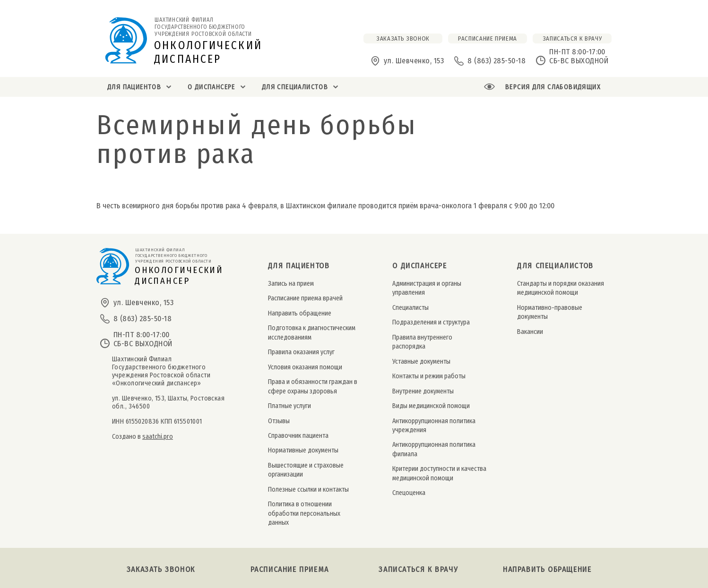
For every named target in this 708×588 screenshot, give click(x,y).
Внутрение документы (423, 391)
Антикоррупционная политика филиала (434, 449)
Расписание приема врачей (305, 298)
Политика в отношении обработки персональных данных (304, 513)
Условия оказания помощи (305, 367)
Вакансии (530, 332)
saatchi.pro (158, 437)
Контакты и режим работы (429, 376)
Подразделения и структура (431, 322)
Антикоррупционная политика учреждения (434, 426)
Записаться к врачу (572, 38)
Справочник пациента (298, 436)
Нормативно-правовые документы (550, 312)
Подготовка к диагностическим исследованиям (312, 332)
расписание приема (488, 38)
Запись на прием (291, 284)
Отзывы (279, 421)
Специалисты (410, 308)
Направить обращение (300, 313)
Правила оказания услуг (301, 352)
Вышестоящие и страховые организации (306, 470)
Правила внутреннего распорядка (422, 342)
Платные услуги (289, 406)
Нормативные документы (303, 450)
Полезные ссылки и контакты (308, 490)
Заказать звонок (161, 569)
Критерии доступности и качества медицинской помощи (439, 473)
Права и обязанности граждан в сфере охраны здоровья (313, 386)
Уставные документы (421, 362)
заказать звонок (403, 38)
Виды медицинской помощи (431, 406)
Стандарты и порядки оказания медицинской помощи (561, 288)
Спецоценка (409, 493)
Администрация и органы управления (427, 288)
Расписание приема (290, 569)
